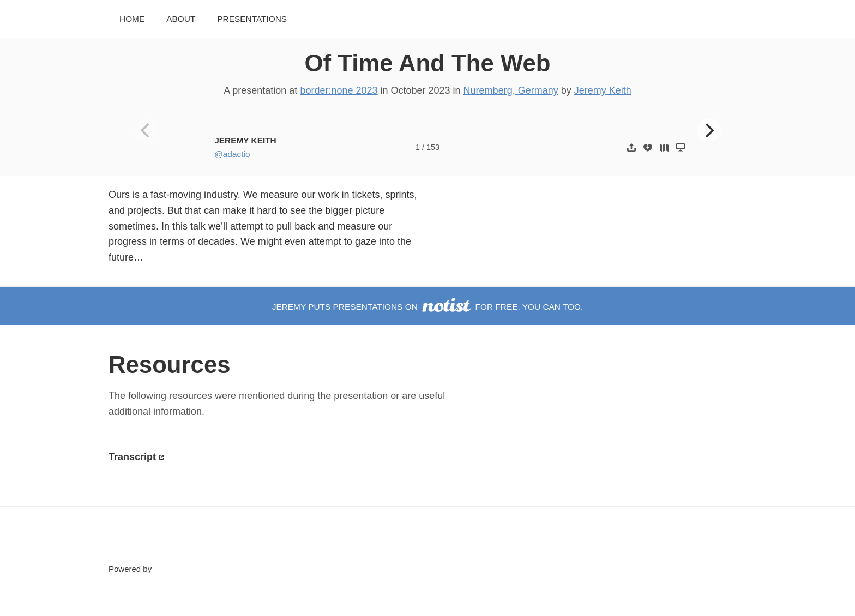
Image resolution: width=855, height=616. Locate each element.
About (181, 19)
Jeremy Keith (603, 90)
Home (132, 19)
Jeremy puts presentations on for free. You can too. (428, 307)
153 (433, 147)
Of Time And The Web (428, 63)
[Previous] (147, 130)
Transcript (132, 457)
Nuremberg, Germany (511, 90)
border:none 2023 (339, 90)
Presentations (252, 19)
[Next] (709, 130)
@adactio (232, 154)
